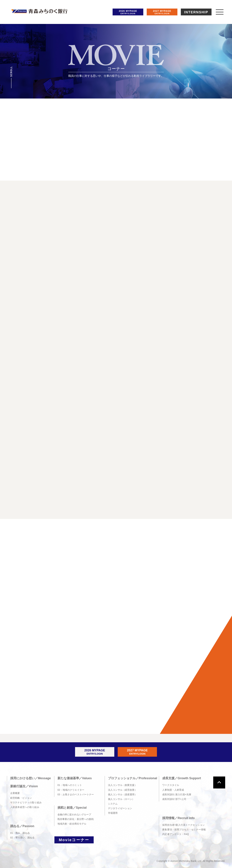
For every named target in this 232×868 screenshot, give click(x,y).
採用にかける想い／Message (31, 778)
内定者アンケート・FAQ (176, 834)
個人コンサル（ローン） (121, 799)
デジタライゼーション (120, 808)
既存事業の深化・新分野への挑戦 (76, 819)
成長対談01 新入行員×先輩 (177, 794)
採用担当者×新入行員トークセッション (183, 825)
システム (113, 804)
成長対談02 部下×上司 (174, 799)
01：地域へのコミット (70, 785)
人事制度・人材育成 (173, 790)
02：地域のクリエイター (71, 790)
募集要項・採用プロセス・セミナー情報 (184, 830)
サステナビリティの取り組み (26, 802)
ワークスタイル (171, 785)
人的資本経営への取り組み (25, 807)
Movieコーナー (74, 840)
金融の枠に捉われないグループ (74, 814)
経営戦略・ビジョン (21, 798)
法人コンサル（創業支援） (122, 785)
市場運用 (113, 813)
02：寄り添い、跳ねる (22, 838)
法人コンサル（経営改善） (122, 790)
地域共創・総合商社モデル (72, 824)
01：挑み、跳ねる (20, 833)
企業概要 (15, 793)
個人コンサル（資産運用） (122, 794)
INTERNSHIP (196, 12)
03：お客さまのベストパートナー (76, 794)
